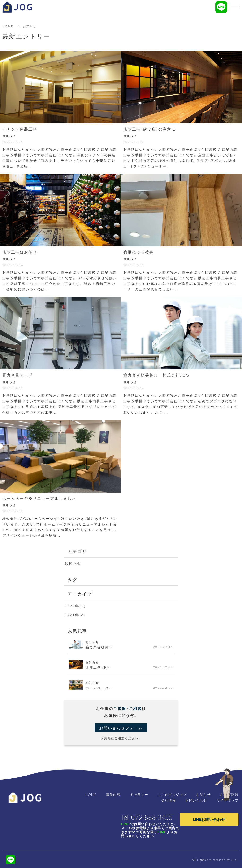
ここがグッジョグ (172, 794)
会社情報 (169, 800)
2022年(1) (75, 606)
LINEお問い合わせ (209, 819)
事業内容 (113, 794)
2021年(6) (75, 614)
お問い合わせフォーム (121, 728)
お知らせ (73, 563)
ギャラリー (139, 794)
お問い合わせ (196, 800)
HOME (8, 26)
